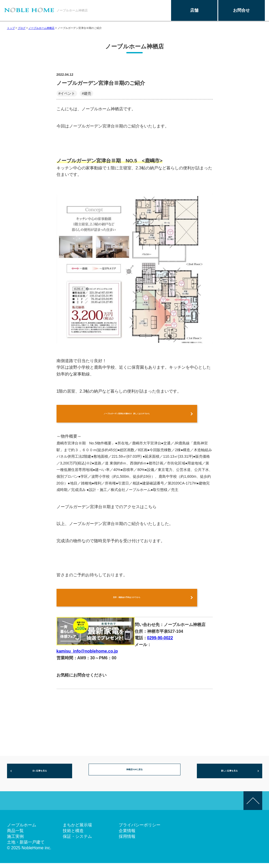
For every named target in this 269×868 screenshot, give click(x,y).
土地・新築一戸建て (26, 847)
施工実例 (15, 841)
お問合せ (241, 10)
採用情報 (127, 841)
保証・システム (77, 841)
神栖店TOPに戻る (134, 775)
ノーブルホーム (22, 830)
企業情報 (127, 836)
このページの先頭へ (253, 806)
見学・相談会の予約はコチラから (127, 600)
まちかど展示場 (77, 830)
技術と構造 (73, 836)
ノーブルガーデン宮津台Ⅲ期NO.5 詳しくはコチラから (127, 415)
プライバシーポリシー (140, 830)
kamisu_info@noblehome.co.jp (87, 655)
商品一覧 (15, 836)
